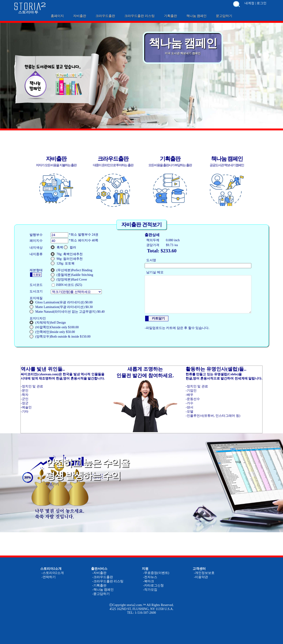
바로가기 (52, 484)
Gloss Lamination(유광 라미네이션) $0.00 (61, 302)
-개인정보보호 (204, 573)
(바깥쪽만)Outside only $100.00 (54, 327)
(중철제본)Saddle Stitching (72, 275)
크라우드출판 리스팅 (140, 16)
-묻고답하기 (101, 594)
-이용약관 (201, 577)
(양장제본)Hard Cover (69, 279)
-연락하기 (49, 577)
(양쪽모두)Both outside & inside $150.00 (60, 336)
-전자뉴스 (150, 577)
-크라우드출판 (103, 577)
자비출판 (80, 16)
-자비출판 (99, 573)
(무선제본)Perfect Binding (72, 270)
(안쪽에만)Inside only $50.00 (52, 332)
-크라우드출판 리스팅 (108, 581)
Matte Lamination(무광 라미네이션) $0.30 (61, 307)
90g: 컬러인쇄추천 (67, 259)
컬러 (70, 247)
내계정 (249, 3)
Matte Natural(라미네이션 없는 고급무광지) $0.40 (67, 312)
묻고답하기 (224, 16)
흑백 (57, 247)
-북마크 (148, 581)
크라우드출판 (105, 16)
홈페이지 (57, 16)
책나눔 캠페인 (197, 16)
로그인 (262, 3)
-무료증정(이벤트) (156, 573)
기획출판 (170, 16)
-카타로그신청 (153, 585)
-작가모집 (150, 590)
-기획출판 (99, 585)
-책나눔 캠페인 (103, 590)
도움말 (37, 275)
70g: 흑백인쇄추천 (67, 254)
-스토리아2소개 (53, 573)
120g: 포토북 (63, 263)
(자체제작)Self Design (48, 322)
